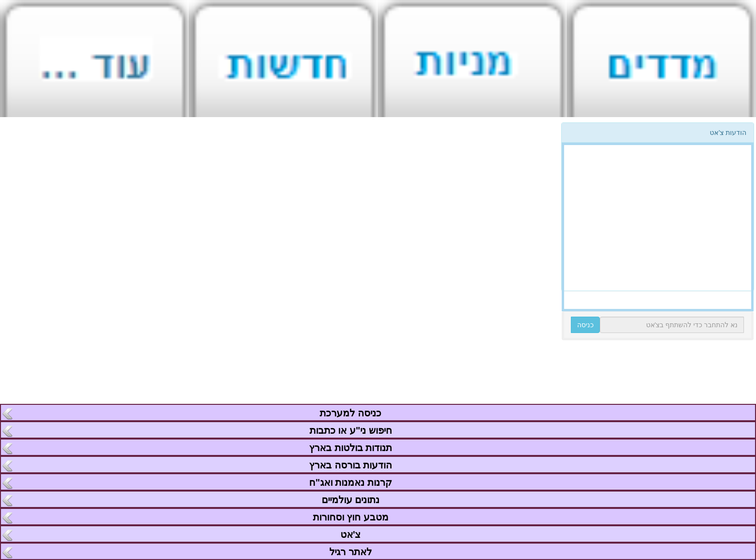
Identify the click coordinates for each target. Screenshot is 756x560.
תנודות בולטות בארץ (351, 448)
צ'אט (351, 534)
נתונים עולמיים (351, 500)
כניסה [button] (585, 325)
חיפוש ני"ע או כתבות (351, 430)
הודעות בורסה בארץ (351, 465)
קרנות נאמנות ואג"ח (351, 482)
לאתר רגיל (351, 552)
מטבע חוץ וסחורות (350, 517)
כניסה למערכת (351, 413)
